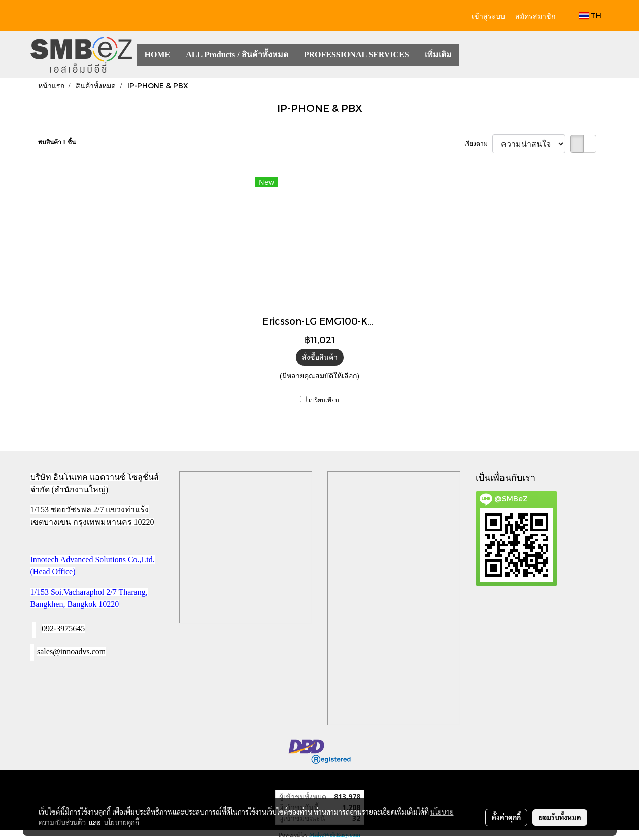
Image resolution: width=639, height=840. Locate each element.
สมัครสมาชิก (535, 15)
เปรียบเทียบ (324, 400)
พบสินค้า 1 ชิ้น (57, 142)
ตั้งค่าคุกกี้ (506, 817)
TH (590, 15)
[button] (468, 55)
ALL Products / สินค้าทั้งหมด (237, 55)
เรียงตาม (478, 144)
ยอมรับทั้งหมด (560, 817)
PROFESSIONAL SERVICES (357, 55)
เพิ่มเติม (438, 55)
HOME (158, 55)
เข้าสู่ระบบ (488, 15)
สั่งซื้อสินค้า (320, 357)
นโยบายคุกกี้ (121, 822)
